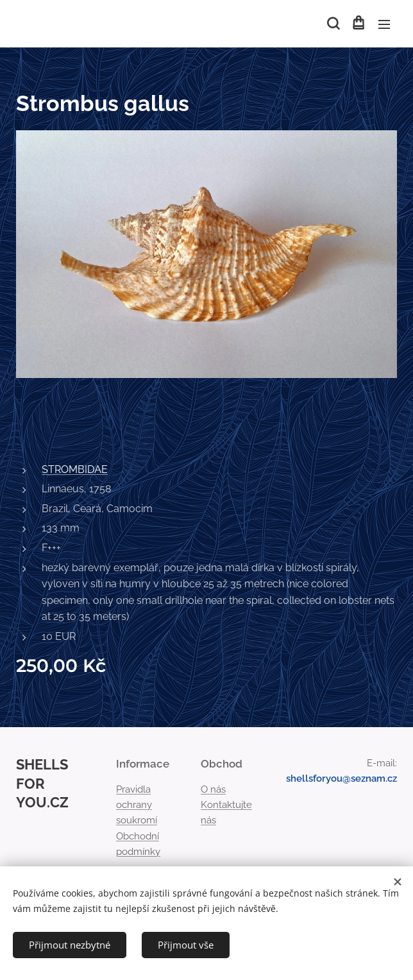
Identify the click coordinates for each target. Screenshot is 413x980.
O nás (213, 789)
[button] (332, 24)
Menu (384, 24)
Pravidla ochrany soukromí (137, 805)
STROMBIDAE (75, 469)
